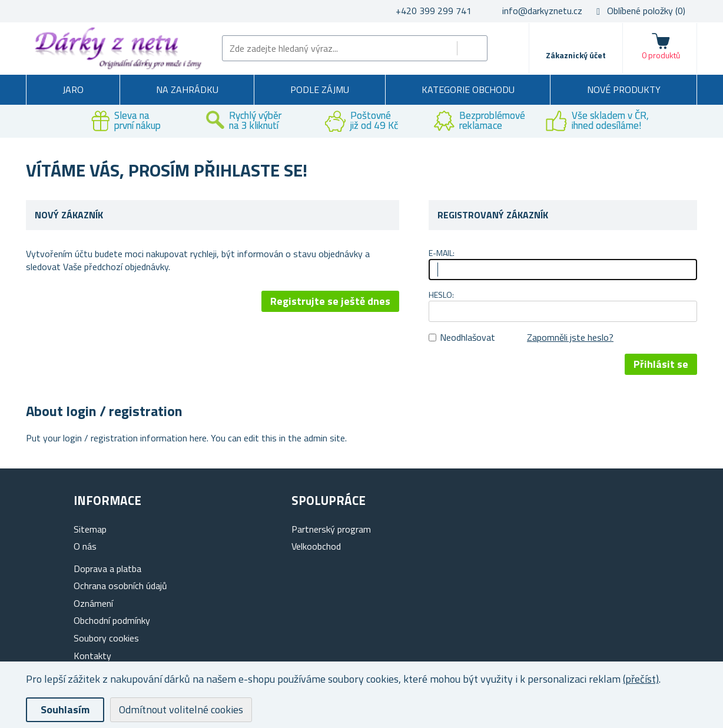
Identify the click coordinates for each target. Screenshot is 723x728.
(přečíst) (641, 679)
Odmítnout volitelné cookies (181, 709)
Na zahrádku (187, 89)
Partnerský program (331, 529)
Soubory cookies (106, 638)
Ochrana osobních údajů (120, 586)
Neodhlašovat (467, 337)
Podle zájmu (320, 89)
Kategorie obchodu (468, 89)
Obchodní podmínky (112, 620)
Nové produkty (624, 89)
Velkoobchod (316, 546)
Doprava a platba (107, 569)
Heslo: (441, 295)
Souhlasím (65, 709)
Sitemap (90, 529)
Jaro (73, 89)
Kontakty (92, 656)
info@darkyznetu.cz (542, 11)
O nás (85, 546)
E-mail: (442, 253)
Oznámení (93, 603)
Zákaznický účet (576, 55)
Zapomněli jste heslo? (570, 337)
